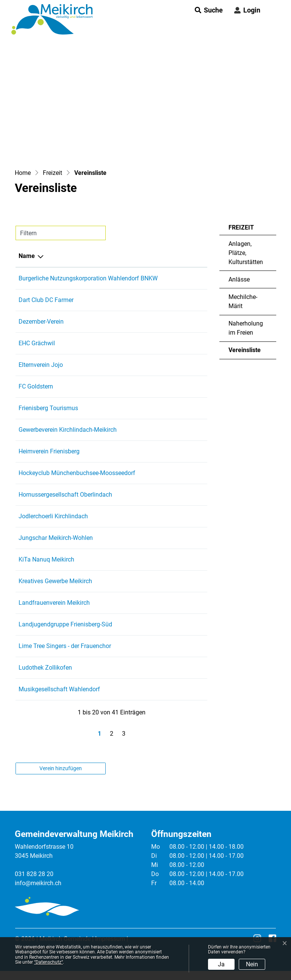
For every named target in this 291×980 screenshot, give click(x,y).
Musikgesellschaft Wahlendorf (59, 689)
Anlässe (239, 279)
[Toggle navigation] (272, 10)
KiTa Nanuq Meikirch (46, 559)
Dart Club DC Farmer (46, 300)
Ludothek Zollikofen (45, 668)
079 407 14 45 (185, 365)
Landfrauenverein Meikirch (54, 603)
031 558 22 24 (185, 559)
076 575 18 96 (185, 646)
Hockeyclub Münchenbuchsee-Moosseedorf (77, 473)
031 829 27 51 (185, 603)
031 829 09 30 (185, 451)
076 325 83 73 (185, 473)
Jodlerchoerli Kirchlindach (53, 516)
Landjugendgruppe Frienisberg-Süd (65, 624)
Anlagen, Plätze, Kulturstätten (246, 253)
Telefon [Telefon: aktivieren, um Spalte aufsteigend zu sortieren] (176, 256)
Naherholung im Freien (246, 328)
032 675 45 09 (185, 495)
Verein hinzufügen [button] (61, 768)
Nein (252, 964)
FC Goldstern (36, 386)
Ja (221, 964)
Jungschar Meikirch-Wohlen (56, 538)
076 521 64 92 (185, 538)
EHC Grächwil (37, 343)
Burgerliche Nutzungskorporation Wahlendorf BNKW (88, 278)
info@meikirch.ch (38, 883)
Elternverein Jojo (41, 365)
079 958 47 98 (185, 300)
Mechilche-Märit (243, 301)
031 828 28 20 (34, 874)
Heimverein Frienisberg (49, 451)
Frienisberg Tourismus (48, 408)
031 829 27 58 (185, 516)
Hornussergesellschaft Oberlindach (65, 495)
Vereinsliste (251, 353)
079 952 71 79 (185, 322)
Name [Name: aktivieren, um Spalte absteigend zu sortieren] (27, 256)
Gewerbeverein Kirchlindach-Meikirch (68, 430)
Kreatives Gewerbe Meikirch (55, 581)
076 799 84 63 (185, 668)
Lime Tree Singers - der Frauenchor (65, 646)
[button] (207, 10)
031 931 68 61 (185, 386)
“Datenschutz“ (48, 962)
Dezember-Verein (41, 322)
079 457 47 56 (185, 343)
